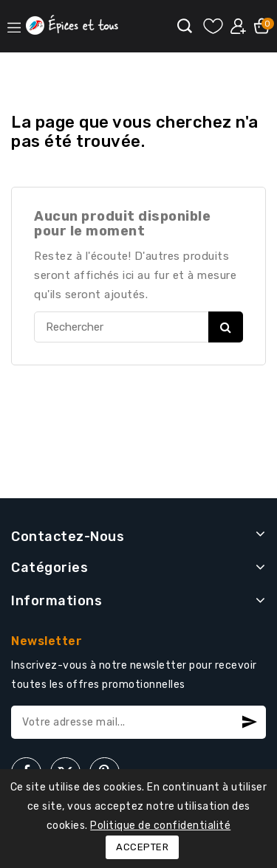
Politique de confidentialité (160, 826)
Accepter (142, 847)
